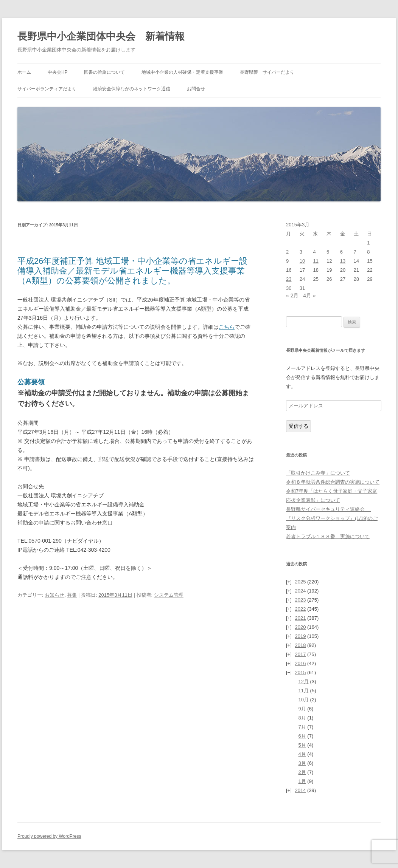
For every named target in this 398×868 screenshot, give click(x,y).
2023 (300, 600)
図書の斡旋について (104, 72)
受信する (298, 426)
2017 (300, 654)
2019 (300, 636)
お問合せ (196, 89)
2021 (300, 618)
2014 (300, 790)
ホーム (24, 72)
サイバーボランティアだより (47, 89)
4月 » (309, 296)
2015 (300, 672)
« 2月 (292, 296)
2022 (300, 609)
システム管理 (169, 595)
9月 (302, 709)
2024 (300, 591)
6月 (302, 736)
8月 (302, 718)
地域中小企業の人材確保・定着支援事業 (182, 72)
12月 (304, 682)
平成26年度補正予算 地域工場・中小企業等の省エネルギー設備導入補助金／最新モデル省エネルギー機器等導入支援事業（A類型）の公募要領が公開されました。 (132, 271)
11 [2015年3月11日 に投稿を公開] (316, 261)
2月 (302, 772)
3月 (302, 763)
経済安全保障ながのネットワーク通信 (132, 89)
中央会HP (58, 72)
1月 (302, 781)
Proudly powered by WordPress (49, 836)
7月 (302, 727)
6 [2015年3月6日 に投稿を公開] (341, 252)
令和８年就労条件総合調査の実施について (333, 482)
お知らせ (54, 595)
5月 (302, 745)
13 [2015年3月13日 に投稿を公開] (343, 261)
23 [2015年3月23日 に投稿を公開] (289, 279)
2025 (300, 582)
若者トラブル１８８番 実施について (328, 536)
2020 (300, 627)
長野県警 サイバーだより (267, 72)
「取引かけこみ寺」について (318, 473)
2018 (300, 645)
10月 (304, 700)
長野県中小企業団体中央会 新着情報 (101, 36)
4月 (302, 754)
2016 (300, 663)
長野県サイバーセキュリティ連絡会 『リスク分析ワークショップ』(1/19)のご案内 (332, 518)
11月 (304, 691)
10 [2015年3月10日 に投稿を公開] (302, 261)
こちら (227, 327)
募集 (72, 595)
